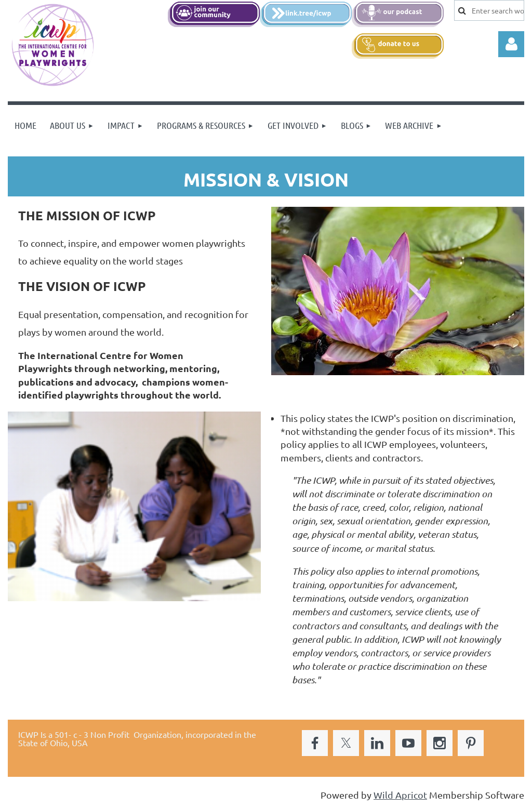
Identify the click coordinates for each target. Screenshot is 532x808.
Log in (511, 44)
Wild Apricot (400, 795)
